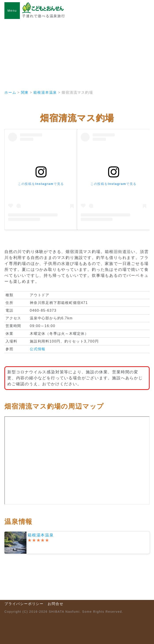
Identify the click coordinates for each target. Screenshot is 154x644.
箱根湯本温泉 (45, 92)
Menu (12, 11)
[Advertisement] (77, 52)
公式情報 (38, 349)
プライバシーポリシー (24, 604)
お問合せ (55, 604)
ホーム (10, 92)
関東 (25, 92)
